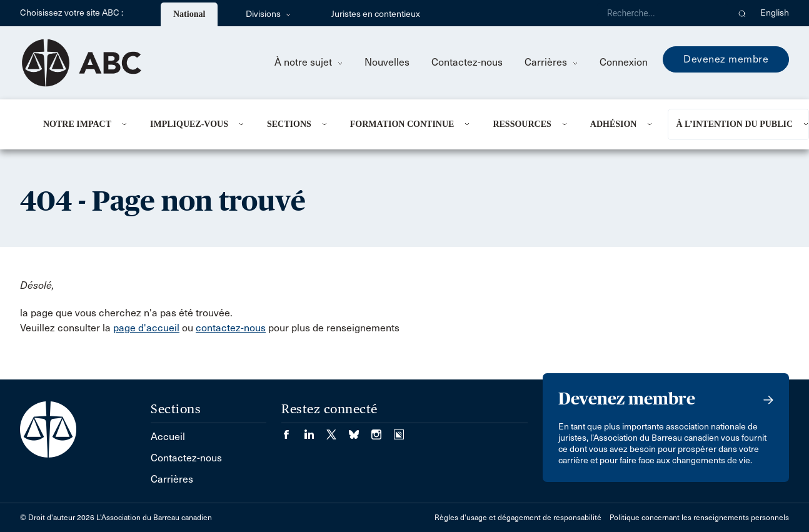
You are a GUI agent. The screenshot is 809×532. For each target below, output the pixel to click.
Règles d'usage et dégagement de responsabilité (518, 518)
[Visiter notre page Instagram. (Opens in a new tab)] (383, 430)
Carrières (551, 62)
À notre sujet (309, 62)
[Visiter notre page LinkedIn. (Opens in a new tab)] (315, 430)
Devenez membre (726, 59)
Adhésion (614, 124)
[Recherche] (663, 13)
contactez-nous (231, 328)
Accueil (168, 437)
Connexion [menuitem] (624, 62)
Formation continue (402, 124)
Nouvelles (387, 62)
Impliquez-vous (189, 124)
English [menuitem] (775, 13)
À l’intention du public (734, 124)
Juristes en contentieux (376, 14)
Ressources (522, 124)
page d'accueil (146, 328)
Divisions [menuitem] (268, 14)
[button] (742, 13)
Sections (289, 124)
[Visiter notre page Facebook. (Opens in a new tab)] (293, 430)
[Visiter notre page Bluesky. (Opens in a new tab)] (360, 430)
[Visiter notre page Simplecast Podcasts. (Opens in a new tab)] (399, 430)
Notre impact (77, 124)
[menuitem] (81, 124)
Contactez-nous (467, 62)
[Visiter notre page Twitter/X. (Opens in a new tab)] (338, 430)
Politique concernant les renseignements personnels (699, 518)
